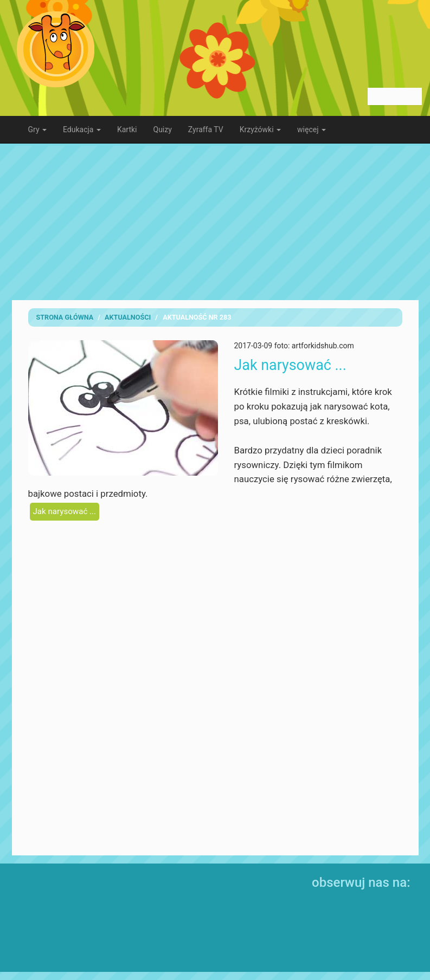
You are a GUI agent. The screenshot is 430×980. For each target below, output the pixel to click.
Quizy (163, 129)
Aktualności (128, 317)
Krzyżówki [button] (260, 129)
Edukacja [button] (82, 129)
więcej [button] (312, 129)
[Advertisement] (215, 222)
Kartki (127, 129)
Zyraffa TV (206, 129)
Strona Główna (65, 317)
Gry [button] (38, 129)
